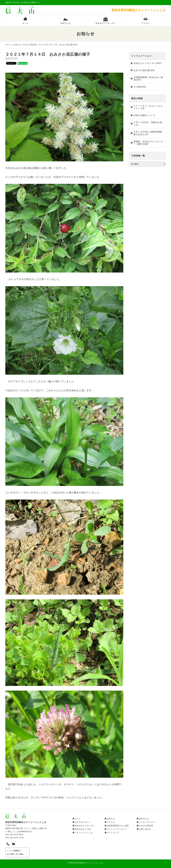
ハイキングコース (147, 822)
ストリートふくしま (84, 833)
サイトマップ (113, 833)
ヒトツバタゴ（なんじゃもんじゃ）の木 (148, 107)
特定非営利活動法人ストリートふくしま (86, 863)
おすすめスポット (83, 822)
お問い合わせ (145, 829)
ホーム (25, 21)
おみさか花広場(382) (144, 70)
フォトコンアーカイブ (117, 829)
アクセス (146, 21)
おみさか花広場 (30, 45)
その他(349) (140, 87)
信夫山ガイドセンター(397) (148, 63)
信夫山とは (66, 21)
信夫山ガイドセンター (106, 21)
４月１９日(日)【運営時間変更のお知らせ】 (148, 133)
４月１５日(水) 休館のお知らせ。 (148, 124)
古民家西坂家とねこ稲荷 (118, 826)
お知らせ (17, 45)
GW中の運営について (145, 115)
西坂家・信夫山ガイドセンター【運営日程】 (148, 143)
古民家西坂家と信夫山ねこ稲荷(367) (148, 79)
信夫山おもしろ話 (83, 829)
